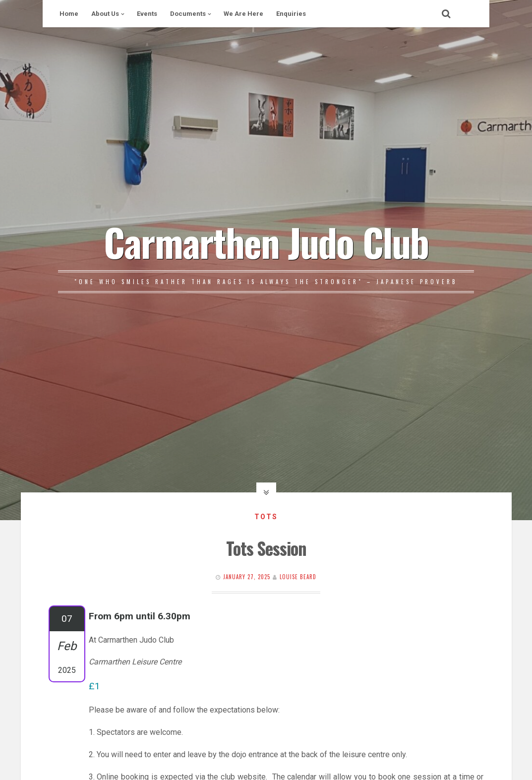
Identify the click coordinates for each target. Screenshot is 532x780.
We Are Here (243, 14)
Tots (266, 517)
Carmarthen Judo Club (266, 241)
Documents (188, 14)
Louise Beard (298, 577)
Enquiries (291, 14)
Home (69, 14)
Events (147, 14)
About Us (105, 14)
